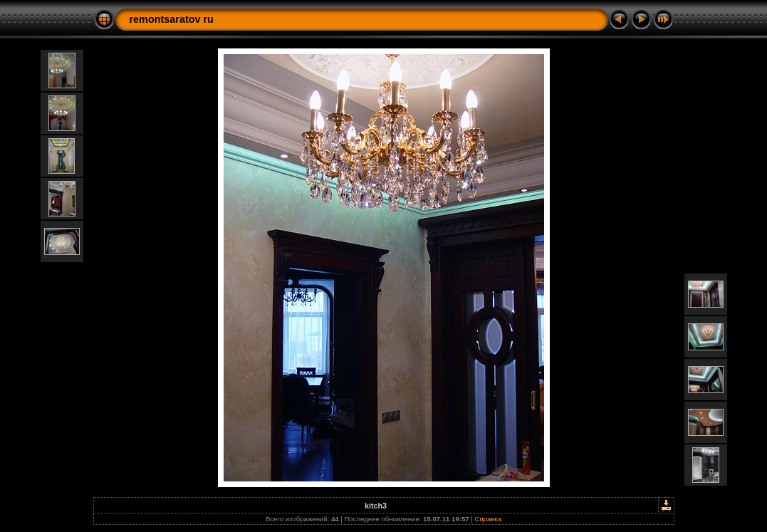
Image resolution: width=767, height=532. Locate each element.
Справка (488, 519)
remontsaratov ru (172, 19)
